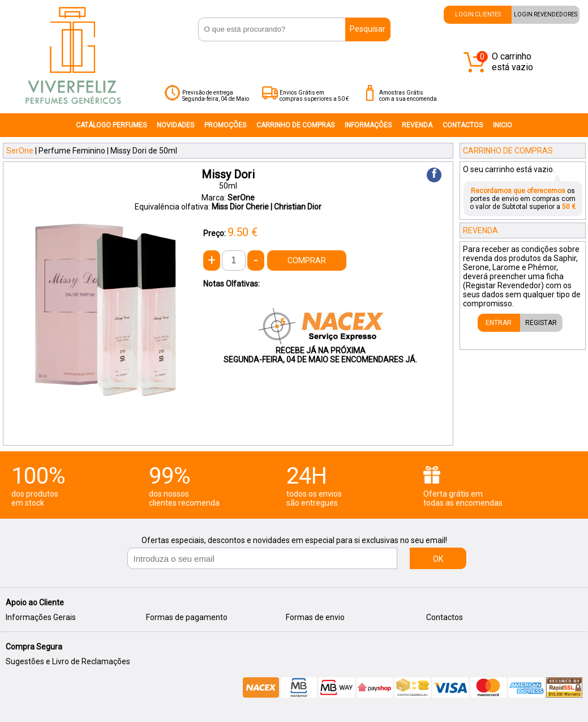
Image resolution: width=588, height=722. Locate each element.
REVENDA (417, 125)
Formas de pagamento (187, 617)
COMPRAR (307, 260)
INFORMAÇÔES (368, 125)
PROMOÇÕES (225, 125)
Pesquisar (368, 29)
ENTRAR (499, 323)
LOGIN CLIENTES (478, 14)
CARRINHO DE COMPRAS (295, 125)
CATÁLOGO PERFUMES (111, 125)
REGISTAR (541, 323)
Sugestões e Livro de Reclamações (68, 661)
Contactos (445, 617)
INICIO (503, 125)
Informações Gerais (41, 617)
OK (438, 559)
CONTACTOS (463, 125)
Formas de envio (315, 617)
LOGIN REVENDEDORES (546, 14)
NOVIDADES (175, 125)
